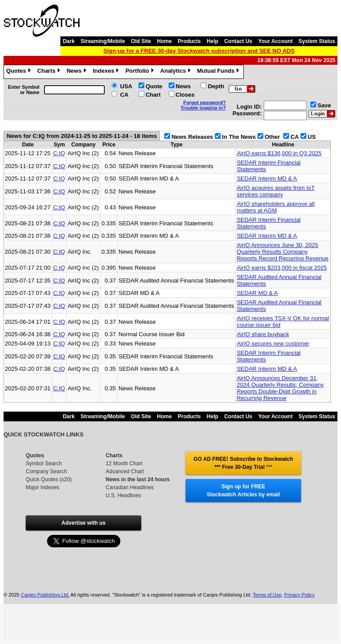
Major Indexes (42, 487)
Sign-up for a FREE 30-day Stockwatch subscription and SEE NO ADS (199, 51)
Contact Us (238, 41)
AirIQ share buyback (263, 334)
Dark (69, 41)
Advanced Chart (125, 471)
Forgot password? (205, 102)
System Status (317, 41)
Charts (50, 72)
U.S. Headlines (123, 495)
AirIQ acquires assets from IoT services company (276, 191)
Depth (216, 86)
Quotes (20, 72)
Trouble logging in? (203, 108)
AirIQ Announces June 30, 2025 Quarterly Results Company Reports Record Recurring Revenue (283, 252)
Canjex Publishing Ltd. (45, 595)
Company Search (46, 471)
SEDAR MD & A (257, 293)
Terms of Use (267, 595)
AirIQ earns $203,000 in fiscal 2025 (282, 268)
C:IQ (59, 153)
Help (213, 41)
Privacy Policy (299, 595)
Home (165, 41)
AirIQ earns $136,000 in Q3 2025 (279, 153)
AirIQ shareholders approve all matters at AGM (276, 207)
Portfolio (140, 72)
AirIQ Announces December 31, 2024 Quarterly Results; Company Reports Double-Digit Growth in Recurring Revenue (280, 388)
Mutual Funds (219, 72)
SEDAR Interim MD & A (267, 179)
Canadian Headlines (130, 487)
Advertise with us (83, 523)
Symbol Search (44, 463)
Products (189, 41)
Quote (154, 86)
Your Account (276, 41)
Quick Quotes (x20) (49, 479)
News (77, 72)
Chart (153, 95)
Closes (185, 95)
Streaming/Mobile (103, 41)
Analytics (176, 72)
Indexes (107, 72)
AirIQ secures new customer (273, 344)
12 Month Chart (124, 463)
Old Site (141, 41)
